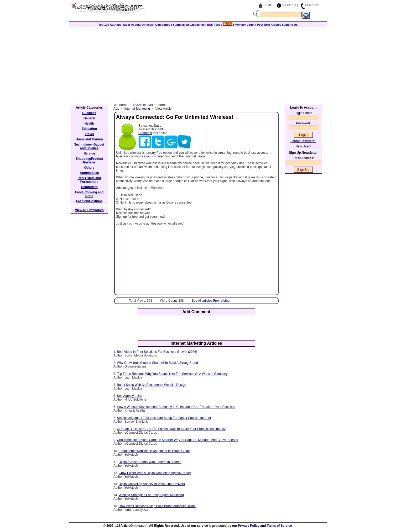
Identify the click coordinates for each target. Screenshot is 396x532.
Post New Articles (269, 25)
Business (89, 113)
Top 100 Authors (110, 25)
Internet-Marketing (137, 109)
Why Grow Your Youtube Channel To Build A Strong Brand (157, 363)
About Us (289, 5)
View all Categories (89, 210)
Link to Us (291, 25)
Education (89, 129)
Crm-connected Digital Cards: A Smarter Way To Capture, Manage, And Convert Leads (177, 440)
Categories (163, 25)
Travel (89, 134)
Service (89, 153)
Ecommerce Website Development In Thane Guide (154, 451)
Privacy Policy (249, 526)
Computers (89, 187)
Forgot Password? (303, 141)
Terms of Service (279, 526)
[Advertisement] (198, 63)
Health (89, 124)
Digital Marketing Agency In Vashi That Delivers (152, 484)
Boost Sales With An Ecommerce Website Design (151, 385)
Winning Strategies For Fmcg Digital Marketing (151, 495)
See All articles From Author (211, 301)
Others (89, 168)
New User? (303, 146)
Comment (145, 133)
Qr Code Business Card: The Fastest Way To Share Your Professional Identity (171, 429)
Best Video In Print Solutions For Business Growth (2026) (157, 352)
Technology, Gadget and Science (89, 146)
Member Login (245, 25)
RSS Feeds (220, 25)
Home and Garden (89, 139)
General (89, 118)
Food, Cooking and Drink (89, 194)
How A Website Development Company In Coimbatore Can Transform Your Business (176, 407)
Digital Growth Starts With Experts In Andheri (150, 462)
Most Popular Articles (138, 25)
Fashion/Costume (89, 201)
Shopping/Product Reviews (89, 161)
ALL (116, 109)
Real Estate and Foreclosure (89, 180)
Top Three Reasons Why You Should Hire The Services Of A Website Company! (173, 374)
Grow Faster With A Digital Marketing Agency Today (155, 473)
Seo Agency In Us (129, 396)
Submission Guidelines (189, 25)
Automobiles (89, 173)
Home (268, 5)
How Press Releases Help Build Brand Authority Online (157, 506)
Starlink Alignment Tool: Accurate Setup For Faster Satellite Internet (164, 418)
